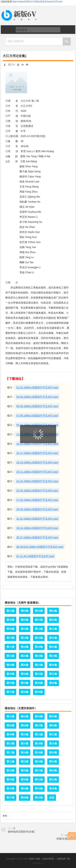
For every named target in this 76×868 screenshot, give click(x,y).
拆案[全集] (62, 839)
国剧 (13, 65)
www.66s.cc (38, 863)
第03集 (39, 611)
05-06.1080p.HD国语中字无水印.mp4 (37, 406)
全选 (52, 798)
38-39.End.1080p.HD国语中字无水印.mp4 (40, 547)
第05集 (10, 620)
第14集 (25, 638)
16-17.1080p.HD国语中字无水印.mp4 (37, 453)
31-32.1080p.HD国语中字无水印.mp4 (37, 519)
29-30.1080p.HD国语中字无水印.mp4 (37, 509)
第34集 (25, 683)
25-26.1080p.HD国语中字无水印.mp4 (37, 491)
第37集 (10, 692)
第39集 (39, 692)
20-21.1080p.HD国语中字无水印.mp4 (37, 472)
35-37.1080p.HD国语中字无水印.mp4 (37, 537)
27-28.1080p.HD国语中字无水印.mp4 (37, 500)
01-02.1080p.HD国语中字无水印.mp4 (37, 387)
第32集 (53, 674)
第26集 (25, 665)
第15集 (39, 638)
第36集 (53, 683)
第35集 (39, 683)
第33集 (10, 683)
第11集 (39, 629)
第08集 (53, 620)
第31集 (39, 674)
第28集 (53, 665)
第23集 (39, 656)
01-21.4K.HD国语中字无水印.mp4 (35, 556)
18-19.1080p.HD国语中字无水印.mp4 (37, 462)
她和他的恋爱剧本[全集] (21, 832)
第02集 (25, 611)
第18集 (25, 647)
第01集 (10, 611)
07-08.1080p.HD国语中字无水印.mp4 (37, 416)
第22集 (25, 656)
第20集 (53, 647)
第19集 (39, 647)
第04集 (53, 611)
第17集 (10, 647)
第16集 (53, 638)
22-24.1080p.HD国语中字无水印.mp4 (37, 481)
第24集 (53, 656)
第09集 (10, 629)
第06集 (25, 620)
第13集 (10, 638)
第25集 (10, 665)
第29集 (10, 674)
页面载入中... (38, 445)
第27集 (39, 665)
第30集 (25, 674)
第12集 (53, 629)
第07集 (39, 620)
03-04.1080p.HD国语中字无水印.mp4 (37, 397)
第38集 (25, 692)
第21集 (10, 656)
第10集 (25, 629)
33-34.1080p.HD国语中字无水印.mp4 (37, 528)
